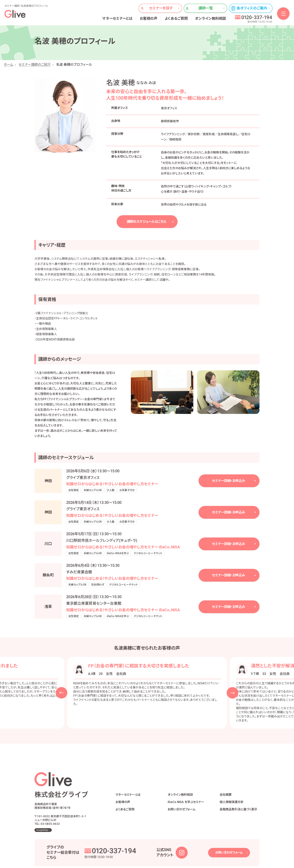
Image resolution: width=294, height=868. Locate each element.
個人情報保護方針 (232, 793)
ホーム (9, 65)
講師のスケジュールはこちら (147, 222)
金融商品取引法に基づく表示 (238, 800)
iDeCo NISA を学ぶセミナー (186, 793)
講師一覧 (206, 8)
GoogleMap (42, 812)
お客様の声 (149, 18)
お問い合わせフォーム (182, 800)
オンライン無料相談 (211, 18)
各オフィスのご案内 (252, 8)
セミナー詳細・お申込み (228, 481)
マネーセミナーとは (117, 18)
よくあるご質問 (176, 18)
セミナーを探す (161, 8)
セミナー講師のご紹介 (35, 65)
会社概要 (226, 786)
